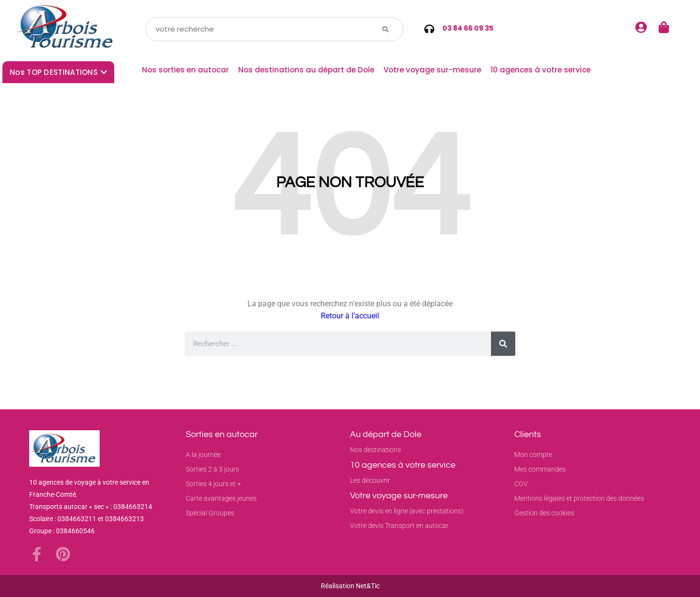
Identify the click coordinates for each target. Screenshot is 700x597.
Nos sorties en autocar (185, 70)
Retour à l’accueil (350, 316)
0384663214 (133, 507)
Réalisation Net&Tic (350, 586)
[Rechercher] (503, 344)
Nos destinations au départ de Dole (306, 70)
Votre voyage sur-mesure (432, 70)
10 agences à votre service (541, 70)
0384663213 (124, 519)
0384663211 (77, 519)
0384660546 (75, 531)
